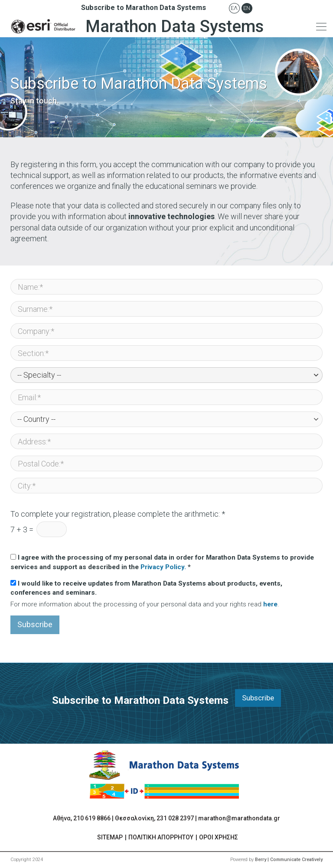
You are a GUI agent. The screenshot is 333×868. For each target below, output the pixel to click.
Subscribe (35, 624)
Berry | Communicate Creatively (289, 860)
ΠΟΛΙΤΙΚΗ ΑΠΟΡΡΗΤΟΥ (161, 837)
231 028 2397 (175, 818)
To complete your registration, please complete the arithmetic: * (118, 514)
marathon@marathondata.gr (239, 818)
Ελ (234, 8)
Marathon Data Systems (135, 26)
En (247, 8)
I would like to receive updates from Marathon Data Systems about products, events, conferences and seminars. (146, 588)
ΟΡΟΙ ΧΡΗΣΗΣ (219, 837)
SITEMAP (110, 837)
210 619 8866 (92, 818)
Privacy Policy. (163, 567)
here (270, 604)
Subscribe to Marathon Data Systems (144, 8)
